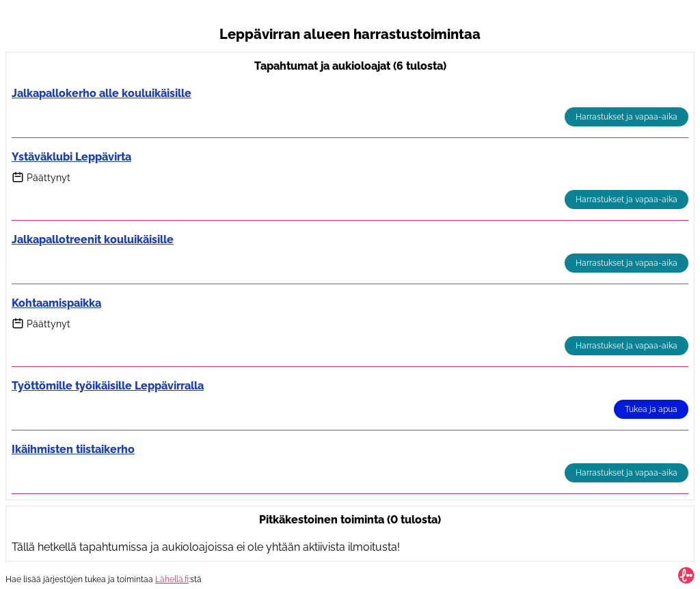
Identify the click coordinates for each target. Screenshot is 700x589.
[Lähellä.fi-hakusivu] (686, 575)
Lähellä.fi (172, 579)
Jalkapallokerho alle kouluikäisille (102, 93)
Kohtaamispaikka (56, 303)
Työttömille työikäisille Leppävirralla (108, 386)
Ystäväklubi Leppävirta (71, 157)
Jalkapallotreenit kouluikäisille (93, 239)
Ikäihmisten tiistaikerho (73, 449)
